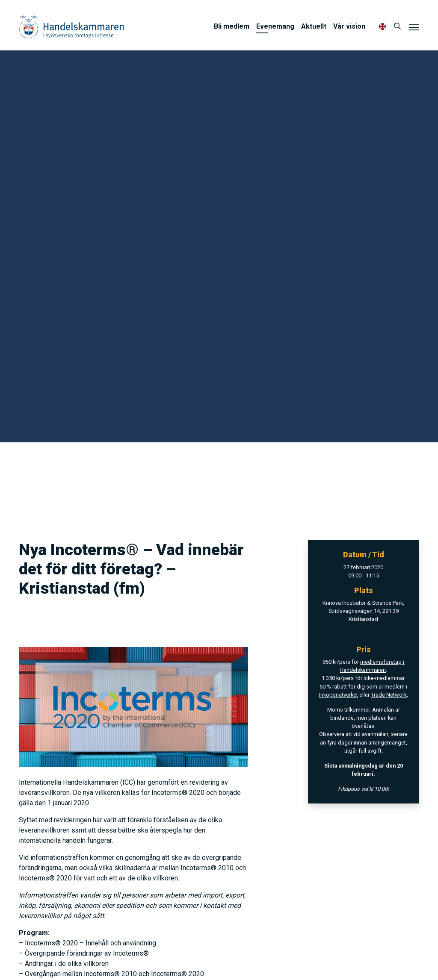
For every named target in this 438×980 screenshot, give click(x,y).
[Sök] (397, 26)
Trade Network (389, 695)
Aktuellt (314, 26)
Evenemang (275, 26)
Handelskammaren (71, 27)
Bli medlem (232, 26)
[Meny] (414, 27)
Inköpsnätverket (339, 695)
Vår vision (349, 26)
